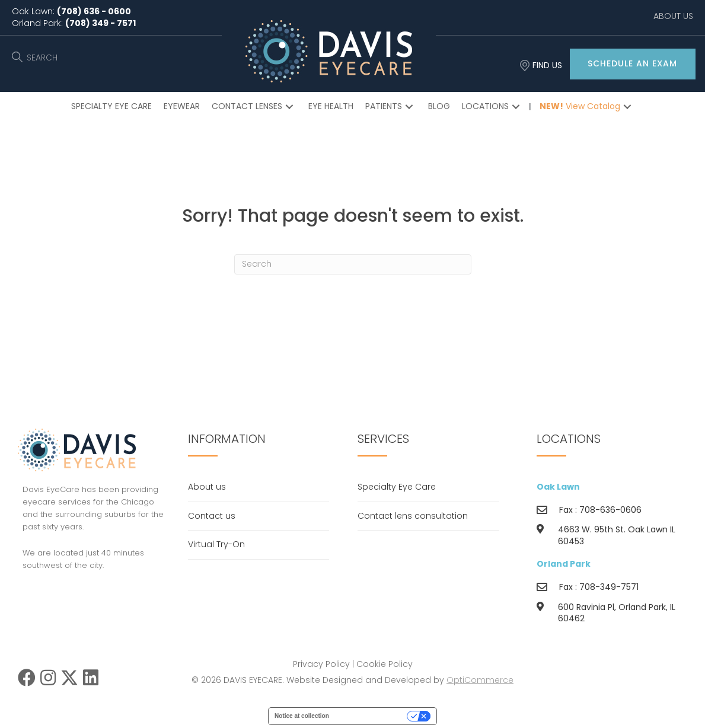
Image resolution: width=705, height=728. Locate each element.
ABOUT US (673, 16)
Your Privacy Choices (372, 716)
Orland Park (564, 564)
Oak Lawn (558, 487)
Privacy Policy (321, 664)
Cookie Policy (385, 664)
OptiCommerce (480, 680)
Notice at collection (302, 716)
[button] (633, 64)
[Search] (353, 264)
